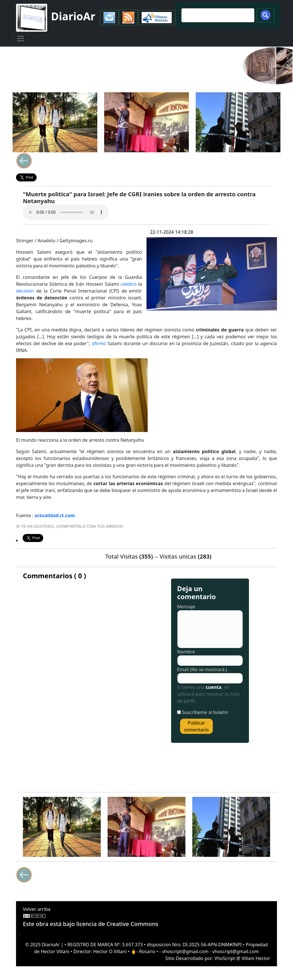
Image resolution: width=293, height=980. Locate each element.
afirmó (99, 343)
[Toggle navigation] (21, 39)
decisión (25, 291)
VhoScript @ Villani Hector (242, 958)
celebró (129, 284)
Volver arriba (37, 909)
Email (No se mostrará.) (202, 669)
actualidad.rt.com (55, 515)
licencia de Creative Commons (117, 924)
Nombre (186, 652)
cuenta (214, 687)
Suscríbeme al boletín (205, 712)
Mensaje (186, 607)
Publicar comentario (196, 726)
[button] (109, 18)
